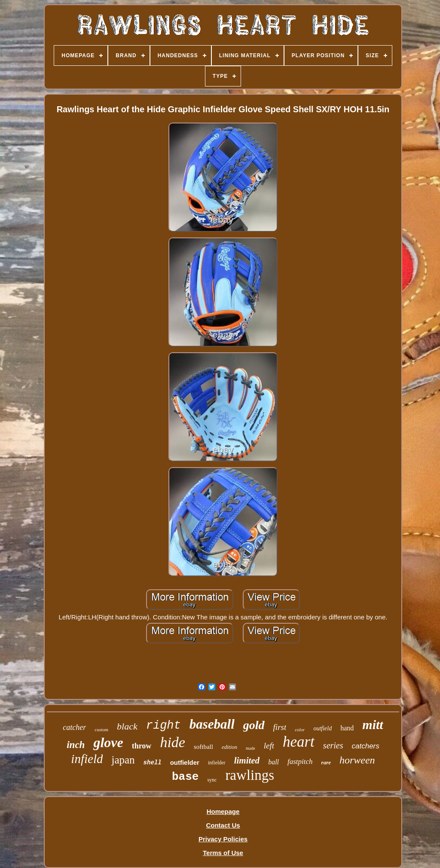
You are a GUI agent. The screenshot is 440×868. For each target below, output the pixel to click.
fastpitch (300, 762)
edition (229, 747)
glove (108, 742)
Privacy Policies (223, 839)
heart (299, 742)
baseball (212, 724)
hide (173, 742)
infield (87, 759)
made (251, 748)
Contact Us (223, 825)
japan (123, 760)
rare (326, 762)
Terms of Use (223, 853)
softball (203, 747)
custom (101, 729)
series (333, 745)
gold (254, 725)
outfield (322, 728)
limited (247, 760)
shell (153, 763)
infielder (217, 763)
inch (76, 745)
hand (347, 728)
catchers (366, 746)
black (127, 726)
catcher (74, 727)
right (163, 726)
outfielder (185, 762)
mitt (373, 725)
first (280, 727)
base (185, 777)
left (269, 746)
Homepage (223, 811)
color (300, 729)
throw (142, 746)
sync (212, 780)
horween (357, 760)
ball (273, 762)
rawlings (250, 775)
